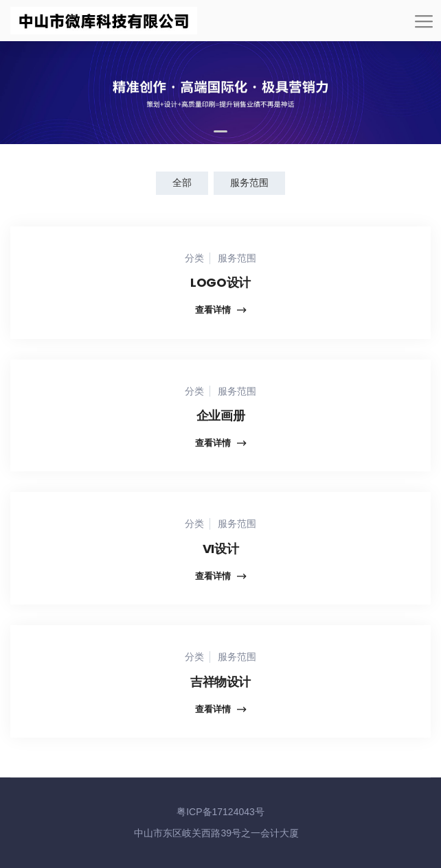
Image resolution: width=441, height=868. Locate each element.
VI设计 (221, 549)
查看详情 (220, 310)
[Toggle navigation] (424, 26)
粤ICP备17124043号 (220, 812)
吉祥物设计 (220, 682)
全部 (182, 183)
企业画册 (221, 415)
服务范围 (249, 183)
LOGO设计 (220, 282)
